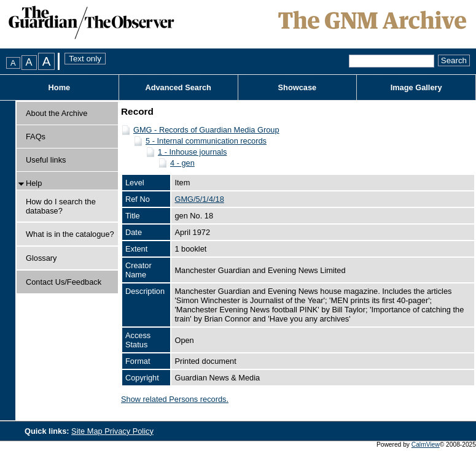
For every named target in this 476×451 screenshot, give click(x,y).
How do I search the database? (61, 206)
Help (34, 183)
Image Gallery (416, 87)
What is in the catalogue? (70, 234)
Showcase (298, 87)
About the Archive (57, 113)
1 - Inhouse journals (192, 152)
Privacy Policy (129, 431)
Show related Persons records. (175, 399)
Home (60, 87)
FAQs (36, 137)
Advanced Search (178, 87)
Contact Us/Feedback (64, 282)
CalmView (426, 445)
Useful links (46, 160)
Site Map (88, 431)
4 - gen (182, 163)
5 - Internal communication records (206, 141)
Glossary (41, 258)
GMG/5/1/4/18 (199, 199)
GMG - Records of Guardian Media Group (206, 130)
